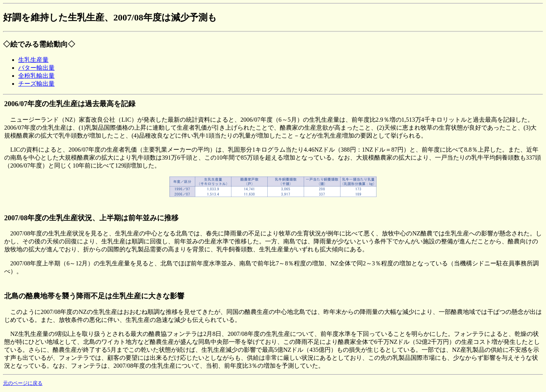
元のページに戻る (23, 383)
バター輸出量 (36, 68)
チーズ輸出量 (36, 84)
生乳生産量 (33, 60)
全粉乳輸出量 (36, 76)
